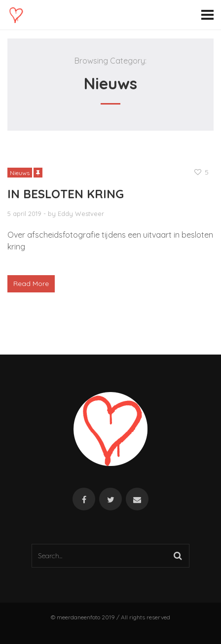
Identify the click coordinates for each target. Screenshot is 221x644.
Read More (31, 284)
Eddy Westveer (81, 214)
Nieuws (20, 173)
